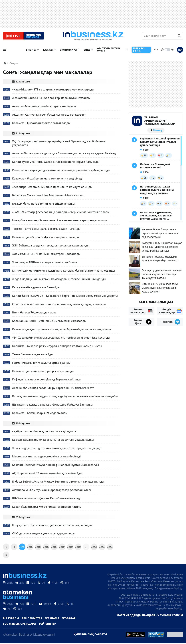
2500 (30, 548)
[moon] (173, 50)
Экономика (68, 50)
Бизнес (31, 50)
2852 (102, 548)
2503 (54, 548)
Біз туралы (11, 619)
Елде (87, 50)
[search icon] (179, 36)
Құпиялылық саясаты (90, 635)
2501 (38, 548)
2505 (70, 548)
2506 (78, 548)
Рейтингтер (47, 624)
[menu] (5, 50)
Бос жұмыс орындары (20, 624)
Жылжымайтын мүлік (109, 50)
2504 (62, 548)
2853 (110, 548)
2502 (46, 548)
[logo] (93, 36)
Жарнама (52, 619)
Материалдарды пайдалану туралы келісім (150, 616)
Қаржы (48, 50)
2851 (94, 548)
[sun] (162, 50)
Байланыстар (32, 619)
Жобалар (69, 619)
